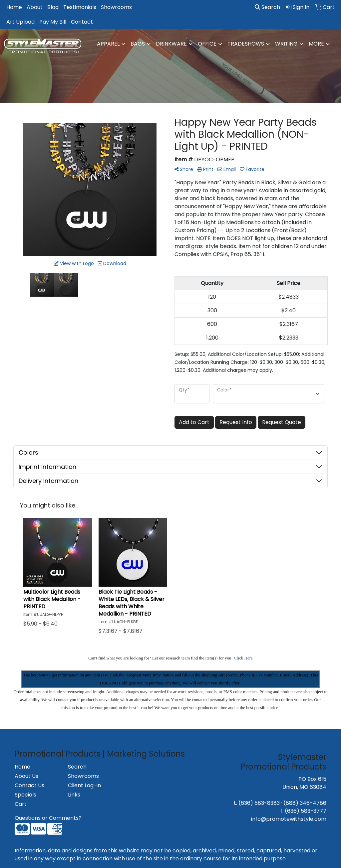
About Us (26, 776)
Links (74, 795)
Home (14, 7)
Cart (21, 804)
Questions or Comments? (48, 818)
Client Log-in (84, 785)
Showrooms (116, 7)
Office (207, 44)
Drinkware (171, 44)
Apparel (108, 44)
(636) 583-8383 (259, 803)
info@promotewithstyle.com (289, 819)
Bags (138, 44)
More (316, 44)
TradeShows (246, 44)
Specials (25, 795)
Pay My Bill (53, 22)
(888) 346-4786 (305, 803)
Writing (286, 44)
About (35, 7)
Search (267, 7)
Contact (82, 22)
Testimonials (80, 7)
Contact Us (29, 785)
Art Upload (20, 22)
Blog (53, 7)
